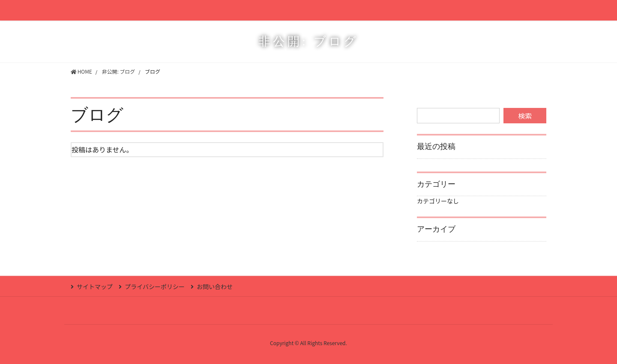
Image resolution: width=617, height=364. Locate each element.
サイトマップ (95, 286)
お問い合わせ (216, 286)
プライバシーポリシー (155, 286)
